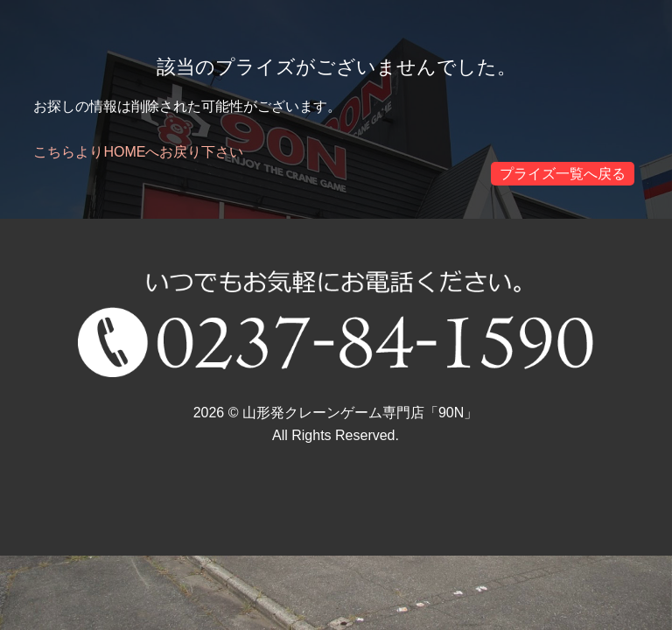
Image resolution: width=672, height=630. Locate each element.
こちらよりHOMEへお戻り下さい (138, 152)
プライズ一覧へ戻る (563, 174)
